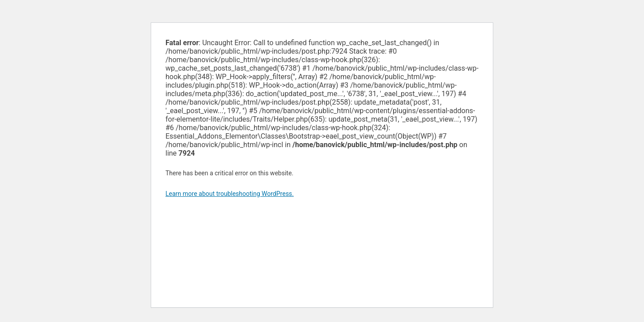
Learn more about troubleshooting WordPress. (230, 194)
